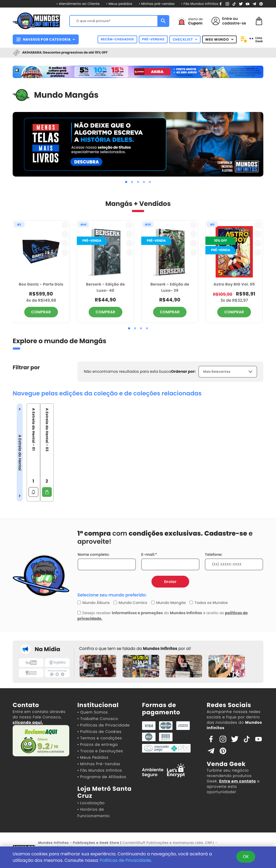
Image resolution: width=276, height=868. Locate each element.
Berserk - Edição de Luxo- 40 (105, 287)
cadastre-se (234, 23)
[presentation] (16, 144)
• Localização (91, 803)
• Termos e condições (100, 738)
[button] (126, 182)
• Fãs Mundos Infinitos (200, 4)
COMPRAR (41, 312)
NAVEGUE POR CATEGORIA (46, 39)
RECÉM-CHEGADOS (117, 39)
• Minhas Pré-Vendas (99, 764)
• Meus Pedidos (93, 757)
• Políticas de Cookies (99, 732)
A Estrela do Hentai (20, 453)
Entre (227, 19)
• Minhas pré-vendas (157, 4)
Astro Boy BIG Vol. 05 (234, 284)
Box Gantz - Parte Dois (41, 284)
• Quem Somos (93, 712)
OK (246, 857)
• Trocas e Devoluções (100, 751)
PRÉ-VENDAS (153, 39)
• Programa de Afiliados (102, 777)
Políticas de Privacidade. (126, 860)
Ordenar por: (183, 371)
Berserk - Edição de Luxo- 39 (170, 287)
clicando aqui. (28, 722)
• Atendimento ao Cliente (78, 4)
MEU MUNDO (219, 39)
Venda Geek (226, 764)
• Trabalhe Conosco (98, 719)
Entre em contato (237, 781)
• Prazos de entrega (98, 744)
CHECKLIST (185, 39)
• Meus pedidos (119, 4)
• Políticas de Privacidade (103, 725)
